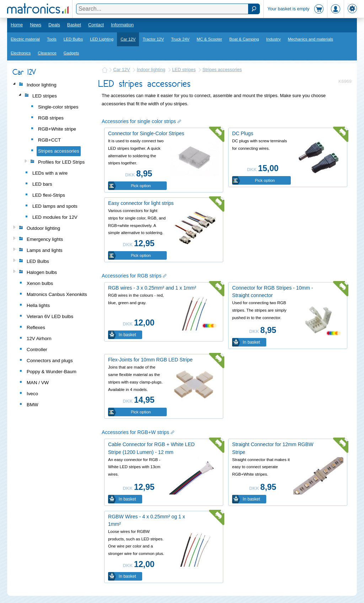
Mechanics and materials (311, 39)
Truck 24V (180, 39)
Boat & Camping (244, 39)
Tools (52, 39)
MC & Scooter (209, 39)
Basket (74, 25)
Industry (274, 39)
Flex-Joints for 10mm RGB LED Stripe (150, 360)
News (36, 25)
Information (122, 25)
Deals (54, 25)
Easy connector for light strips (141, 203)
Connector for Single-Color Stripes (146, 133)
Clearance (47, 53)
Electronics (21, 53)
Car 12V (128, 39)
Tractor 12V (153, 39)
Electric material (25, 39)
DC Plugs (243, 133)
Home (17, 25)
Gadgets (71, 53)
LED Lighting (102, 39)
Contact (96, 25)
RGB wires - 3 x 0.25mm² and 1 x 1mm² (152, 288)
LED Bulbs (73, 39)
